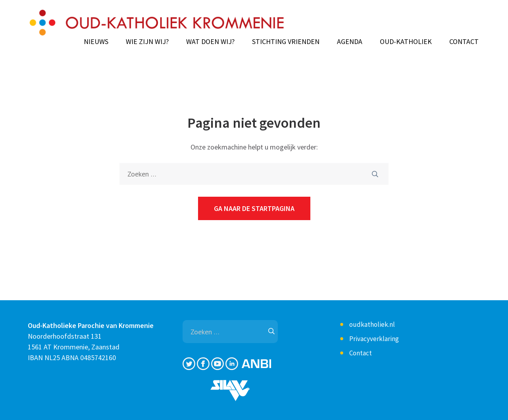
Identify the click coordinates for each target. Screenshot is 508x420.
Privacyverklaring (374, 339)
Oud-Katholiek (406, 42)
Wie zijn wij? (147, 42)
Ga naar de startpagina (254, 208)
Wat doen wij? (210, 42)
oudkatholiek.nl (372, 324)
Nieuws (96, 42)
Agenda (350, 42)
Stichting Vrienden (286, 42)
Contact (464, 42)
